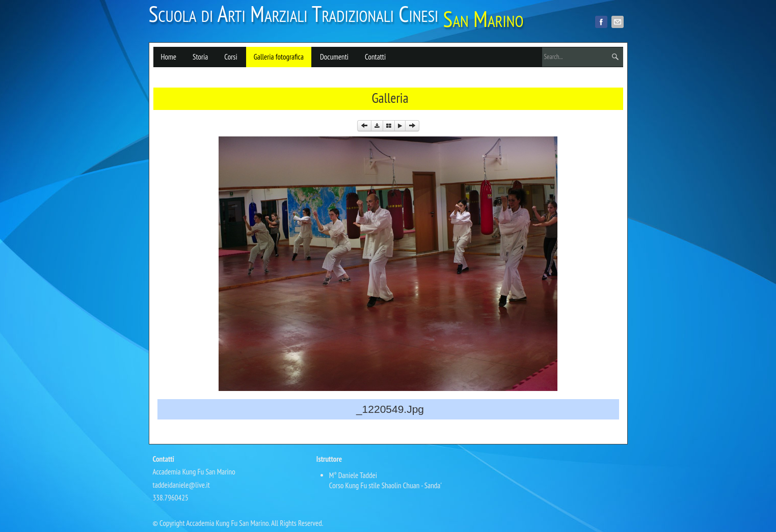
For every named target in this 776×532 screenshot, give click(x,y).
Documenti (334, 57)
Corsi (231, 57)
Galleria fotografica (279, 57)
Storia (200, 57)
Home (169, 57)
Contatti (375, 57)
